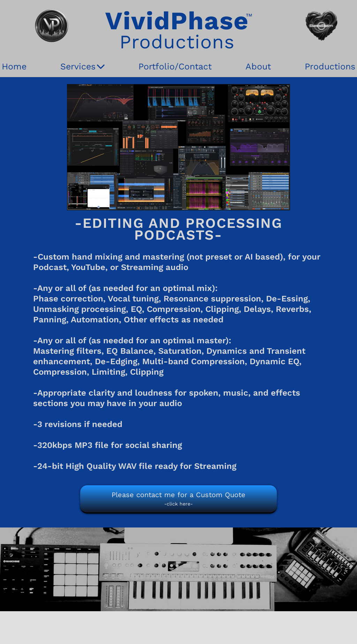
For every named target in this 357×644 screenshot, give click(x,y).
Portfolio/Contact (175, 66)
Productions (330, 66)
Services (82, 67)
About (258, 66)
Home (14, 66)
